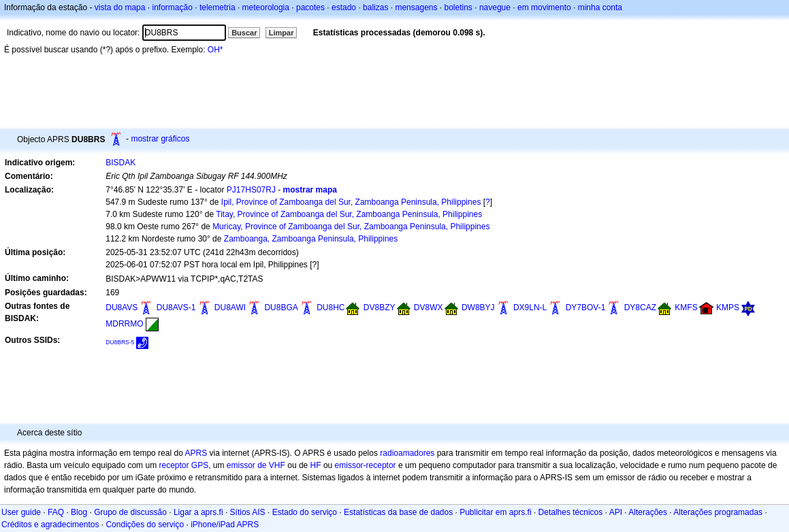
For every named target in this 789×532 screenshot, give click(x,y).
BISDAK (120, 163)
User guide (21, 512)
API (616, 512)
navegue (495, 7)
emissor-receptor (366, 465)
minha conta (600, 7)
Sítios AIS (248, 512)
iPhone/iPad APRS (225, 525)
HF (316, 465)
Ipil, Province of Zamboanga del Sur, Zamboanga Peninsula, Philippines (351, 202)
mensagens (416, 7)
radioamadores (407, 453)
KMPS (728, 307)
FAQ (56, 512)
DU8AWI (230, 307)
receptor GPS (183, 465)
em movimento (544, 7)
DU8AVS (122, 307)
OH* (215, 50)
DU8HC (331, 307)
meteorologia (266, 7)
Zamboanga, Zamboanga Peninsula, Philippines (311, 239)
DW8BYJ (478, 307)
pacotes (310, 7)
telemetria (218, 7)
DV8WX (429, 307)
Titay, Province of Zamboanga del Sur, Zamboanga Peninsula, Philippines (349, 214)
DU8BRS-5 (120, 342)
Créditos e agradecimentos (50, 525)
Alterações (648, 512)
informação (172, 7)
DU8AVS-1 (176, 307)
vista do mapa (120, 7)
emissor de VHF (256, 465)
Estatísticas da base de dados (398, 512)
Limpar (281, 33)
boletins (458, 7)
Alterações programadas (718, 512)
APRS (196, 453)
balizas (375, 7)
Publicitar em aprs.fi (495, 512)
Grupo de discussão (130, 512)
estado (344, 7)
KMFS (686, 307)
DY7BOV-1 (586, 307)
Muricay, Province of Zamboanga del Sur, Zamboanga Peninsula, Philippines (351, 227)
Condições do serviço (145, 525)
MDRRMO (124, 324)
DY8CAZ (640, 307)
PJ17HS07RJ (251, 190)
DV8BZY (380, 307)
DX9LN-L (530, 307)
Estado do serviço (305, 512)
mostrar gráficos (160, 139)
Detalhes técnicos (571, 512)
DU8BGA (281, 307)
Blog (79, 512)
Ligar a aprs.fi (198, 512)
